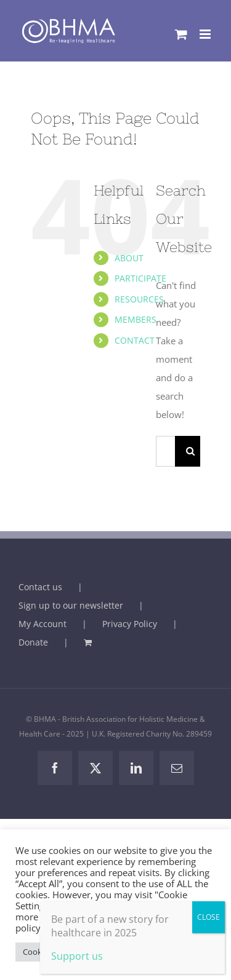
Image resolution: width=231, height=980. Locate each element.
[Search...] (165, 451)
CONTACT (135, 340)
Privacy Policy (130, 624)
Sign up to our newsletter (71, 605)
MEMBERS (136, 319)
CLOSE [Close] (209, 917)
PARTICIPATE (140, 278)
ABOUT (129, 258)
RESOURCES (139, 299)
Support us (77, 956)
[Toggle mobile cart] (181, 34)
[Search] (190, 451)
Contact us (40, 587)
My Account (43, 624)
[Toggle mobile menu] (206, 34)
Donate (33, 642)
